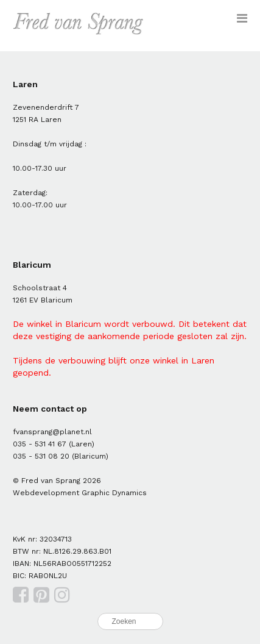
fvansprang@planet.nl (52, 432)
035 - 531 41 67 (40, 444)
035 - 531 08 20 (41, 456)
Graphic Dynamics (114, 493)
